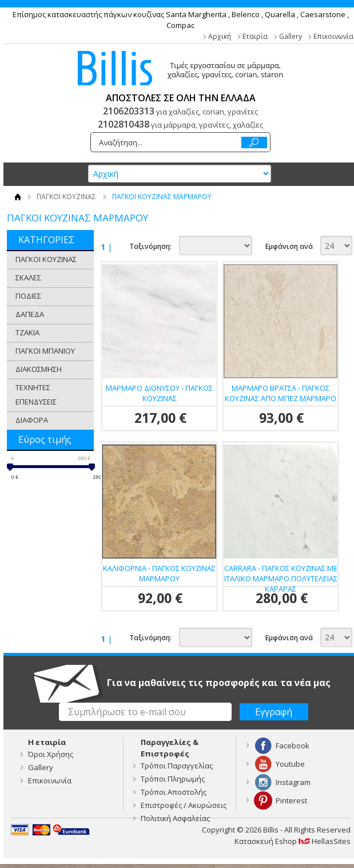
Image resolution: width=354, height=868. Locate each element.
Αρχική (220, 36)
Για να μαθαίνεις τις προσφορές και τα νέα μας (219, 683)
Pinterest (291, 800)
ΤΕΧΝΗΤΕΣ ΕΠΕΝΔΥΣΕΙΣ (36, 395)
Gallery (291, 36)
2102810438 (124, 124)
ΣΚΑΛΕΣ (28, 278)
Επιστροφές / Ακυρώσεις (184, 805)
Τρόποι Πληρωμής (173, 779)
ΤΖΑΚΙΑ (27, 332)
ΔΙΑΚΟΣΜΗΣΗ (39, 369)
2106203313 (129, 111)
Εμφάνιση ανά (289, 246)
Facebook (293, 746)
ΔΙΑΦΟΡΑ (32, 420)
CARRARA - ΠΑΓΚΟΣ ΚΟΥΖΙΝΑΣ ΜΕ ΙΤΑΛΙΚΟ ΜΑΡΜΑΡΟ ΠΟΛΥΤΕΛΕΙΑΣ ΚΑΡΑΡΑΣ (281, 578)
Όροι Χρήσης (51, 754)
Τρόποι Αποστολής (174, 792)
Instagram (293, 782)
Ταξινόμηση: (150, 246)
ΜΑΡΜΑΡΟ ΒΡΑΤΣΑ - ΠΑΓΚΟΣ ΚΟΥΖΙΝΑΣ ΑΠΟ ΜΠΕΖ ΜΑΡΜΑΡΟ (281, 393)
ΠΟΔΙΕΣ (28, 296)
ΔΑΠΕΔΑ (30, 314)
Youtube (290, 764)
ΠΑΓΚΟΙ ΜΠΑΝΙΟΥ (45, 351)
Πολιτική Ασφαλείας (175, 818)
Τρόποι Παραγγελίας (177, 766)
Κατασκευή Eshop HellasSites (293, 841)
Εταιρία (255, 36)
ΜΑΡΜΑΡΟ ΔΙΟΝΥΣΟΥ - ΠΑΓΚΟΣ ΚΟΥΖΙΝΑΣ (159, 393)
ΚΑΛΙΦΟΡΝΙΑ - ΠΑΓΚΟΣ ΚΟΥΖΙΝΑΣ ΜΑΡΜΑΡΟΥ (159, 573)
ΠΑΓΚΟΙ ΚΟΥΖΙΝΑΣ (66, 197)
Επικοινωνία (333, 36)
